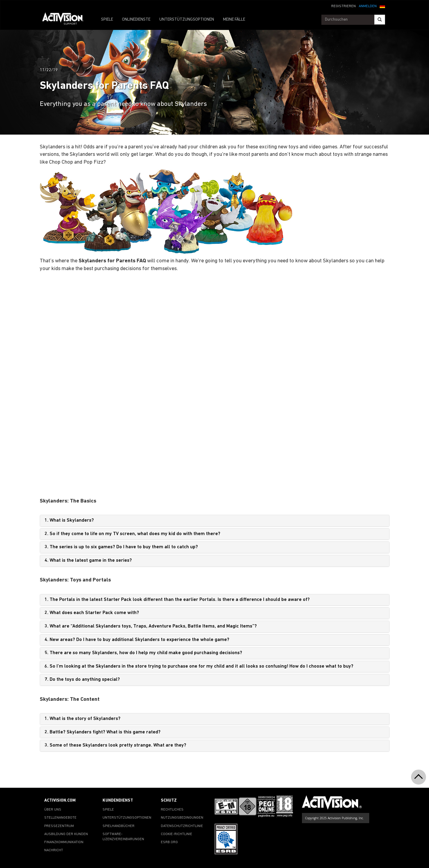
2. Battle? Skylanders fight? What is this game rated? (103, 732)
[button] (382, 6)
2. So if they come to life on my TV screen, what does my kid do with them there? (132, 534)
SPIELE (107, 20)
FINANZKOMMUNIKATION (64, 842)
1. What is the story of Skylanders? (83, 719)
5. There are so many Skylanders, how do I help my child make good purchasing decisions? (143, 653)
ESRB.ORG (169, 842)
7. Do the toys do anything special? (82, 680)
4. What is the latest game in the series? (88, 561)
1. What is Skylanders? (69, 520)
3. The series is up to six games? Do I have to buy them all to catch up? (121, 547)
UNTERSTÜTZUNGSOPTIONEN (187, 20)
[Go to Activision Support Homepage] (66, 20)
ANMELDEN (368, 6)
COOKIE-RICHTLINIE (177, 834)
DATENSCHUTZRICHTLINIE (182, 826)
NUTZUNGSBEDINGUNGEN (182, 818)
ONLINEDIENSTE (136, 20)
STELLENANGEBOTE (60, 818)
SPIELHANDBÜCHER (119, 826)
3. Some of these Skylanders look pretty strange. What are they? (115, 745)
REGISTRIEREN (343, 6)
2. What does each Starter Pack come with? (92, 613)
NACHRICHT (54, 850)
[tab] (215, 521)
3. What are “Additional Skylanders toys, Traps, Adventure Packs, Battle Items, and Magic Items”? (151, 626)
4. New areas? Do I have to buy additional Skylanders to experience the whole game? (137, 640)
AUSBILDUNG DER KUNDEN (66, 834)
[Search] (380, 20)
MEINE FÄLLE (234, 20)
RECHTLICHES (172, 810)
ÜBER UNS (53, 810)
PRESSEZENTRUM (59, 826)
